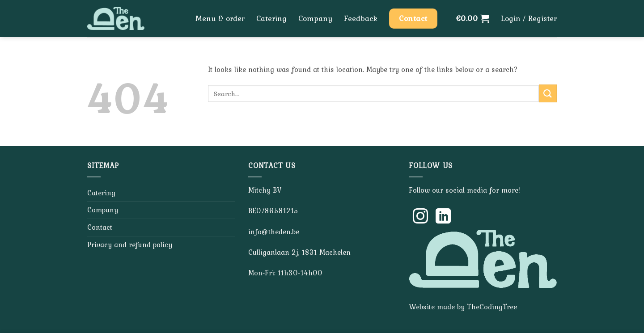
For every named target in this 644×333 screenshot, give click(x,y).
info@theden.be (274, 232)
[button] (473, 18)
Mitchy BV (265, 190)
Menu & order (220, 18)
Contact (100, 227)
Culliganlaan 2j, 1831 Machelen (299, 252)
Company (315, 18)
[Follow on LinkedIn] (443, 217)
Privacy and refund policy (130, 244)
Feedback (361, 18)
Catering (271, 18)
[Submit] (548, 93)
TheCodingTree (492, 307)
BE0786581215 (273, 211)
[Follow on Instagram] (420, 217)
